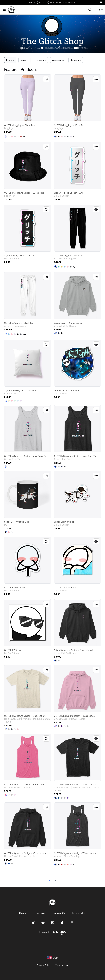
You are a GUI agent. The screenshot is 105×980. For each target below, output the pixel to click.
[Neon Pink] (6, 795)
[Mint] (15, 401)
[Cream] (6, 729)
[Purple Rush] (68, 798)
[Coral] (68, 864)
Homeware (40, 60)
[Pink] (12, 136)
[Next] (99, 879)
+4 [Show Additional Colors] (24, 136)
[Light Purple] (6, 136)
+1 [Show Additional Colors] (74, 864)
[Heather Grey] (9, 729)
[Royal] (9, 864)
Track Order (40, 913)
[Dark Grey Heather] (68, 136)
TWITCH (43, 2)
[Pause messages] (101, 2)
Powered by (52, 933)
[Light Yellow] (9, 401)
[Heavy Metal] (12, 729)
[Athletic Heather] (12, 795)
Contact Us (59, 913)
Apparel (24, 60)
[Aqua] (59, 267)
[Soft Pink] (15, 795)
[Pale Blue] (18, 401)
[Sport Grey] (6, 466)
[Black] (59, 136)
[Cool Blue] (59, 798)
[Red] (62, 864)
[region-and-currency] (53, 958)
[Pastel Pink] (9, 532)
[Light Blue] (65, 267)
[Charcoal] (56, 136)
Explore (10, 60)
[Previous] (7, 879)
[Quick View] (46, 79)
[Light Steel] (56, 333)
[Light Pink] (18, 729)
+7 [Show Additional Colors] (74, 267)
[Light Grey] (15, 136)
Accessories (58, 60)
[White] (18, 136)
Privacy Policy (44, 965)
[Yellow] (62, 267)
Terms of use (62, 965)
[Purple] (62, 726)
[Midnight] (59, 864)
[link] (28, 98)
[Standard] (9, 136)
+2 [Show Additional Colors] (74, 136)
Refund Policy (79, 913)
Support (23, 913)
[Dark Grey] (21, 334)
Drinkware (76, 60)
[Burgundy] (21, 136)
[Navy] (59, 333)
